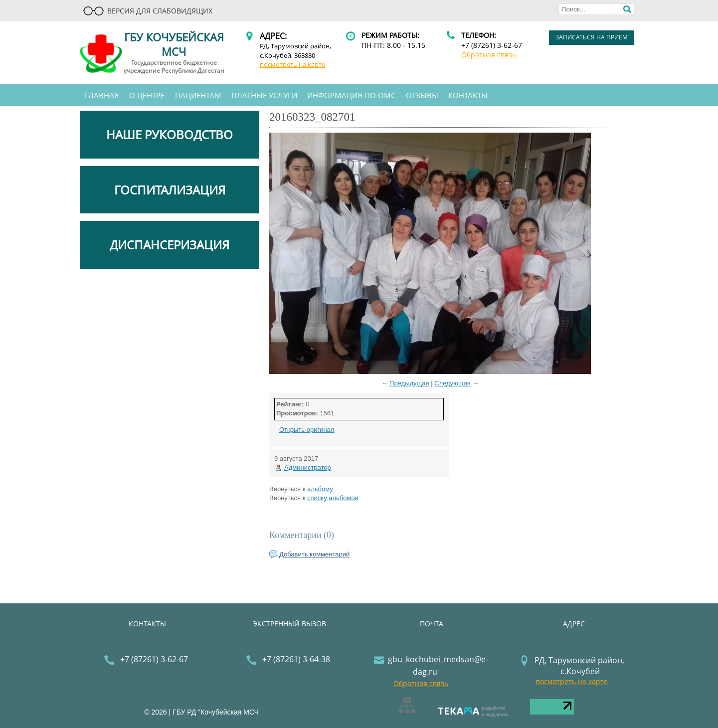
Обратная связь (489, 55)
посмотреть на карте (292, 64)
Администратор (308, 467)
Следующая (452, 383)
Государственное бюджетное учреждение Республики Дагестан (174, 67)
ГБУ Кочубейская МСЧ (174, 44)
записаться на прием (592, 37)
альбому (320, 489)
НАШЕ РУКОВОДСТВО (170, 134)
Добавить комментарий (314, 554)
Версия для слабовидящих (148, 11)
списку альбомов (333, 498)
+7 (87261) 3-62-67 (492, 45)
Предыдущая (409, 383)
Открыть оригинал (307, 430)
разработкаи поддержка (495, 711)
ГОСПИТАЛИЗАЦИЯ (170, 190)
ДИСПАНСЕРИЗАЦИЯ (170, 245)
